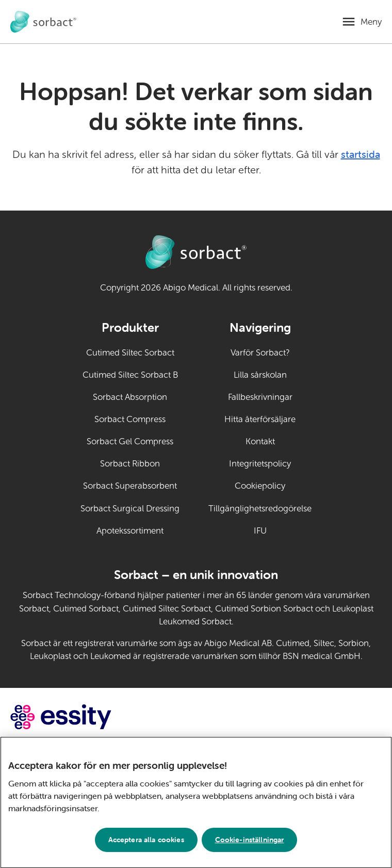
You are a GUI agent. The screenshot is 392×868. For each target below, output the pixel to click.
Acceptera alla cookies (146, 843)
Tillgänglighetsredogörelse (260, 509)
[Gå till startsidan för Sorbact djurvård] (43, 22)
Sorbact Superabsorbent (130, 486)
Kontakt (260, 441)
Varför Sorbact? (260, 353)
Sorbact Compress (130, 419)
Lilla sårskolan (260, 375)
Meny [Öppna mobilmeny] (371, 22)
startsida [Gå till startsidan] (361, 154)
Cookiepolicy (260, 486)
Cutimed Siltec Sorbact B (130, 375)
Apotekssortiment (130, 531)
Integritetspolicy (260, 464)
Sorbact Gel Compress (130, 441)
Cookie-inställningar (250, 843)
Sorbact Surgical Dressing (130, 509)
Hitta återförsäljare (260, 419)
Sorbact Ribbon (130, 464)
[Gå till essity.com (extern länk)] (79, 717)
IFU (283, 530)
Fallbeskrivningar (260, 397)
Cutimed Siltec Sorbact (130, 353)
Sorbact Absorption (130, 397)
